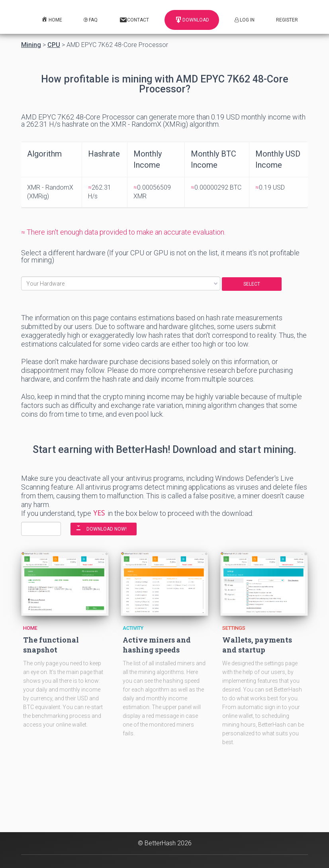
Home (30, 628)
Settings (234, 628)
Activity (133, 628)
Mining (31, 45)
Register (287, 20)
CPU (54, 45)
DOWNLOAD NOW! (107, 529)
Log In (245, 20)
